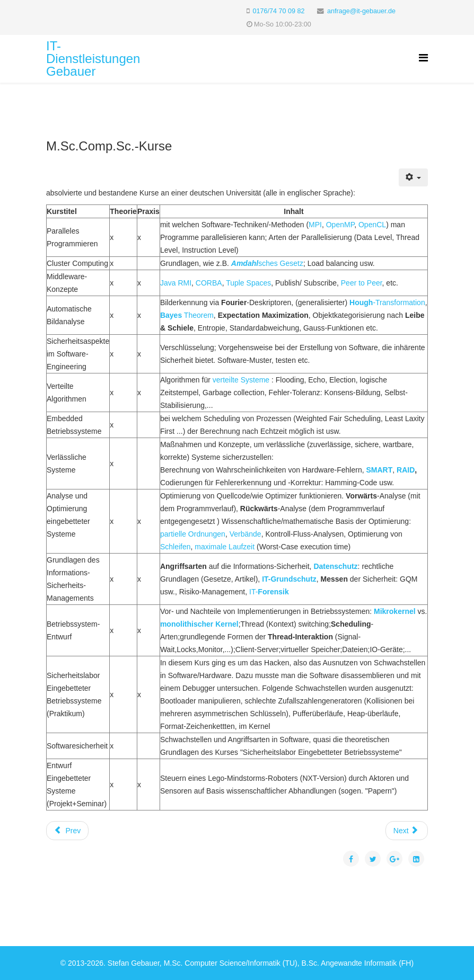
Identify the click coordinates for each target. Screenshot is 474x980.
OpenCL (372, 225)
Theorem (187, 315)
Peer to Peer (362, 283)
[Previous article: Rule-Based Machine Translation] (67, 831)
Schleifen (175, 547)
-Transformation (387, 302)
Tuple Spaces (248, 283)
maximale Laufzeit (225, 547)
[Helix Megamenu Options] (423, 58)
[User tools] (413, 177)
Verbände (245, 534)
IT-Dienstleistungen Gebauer (93, 59)
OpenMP (340, 225)
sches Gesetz (267, 263)
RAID (406, 470)
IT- (269, 592)
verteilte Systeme (241, 380)
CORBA (209, 283)
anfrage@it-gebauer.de (361, 11)
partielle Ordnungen (193, 534)
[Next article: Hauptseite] (407, 831)
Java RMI (176, 283)
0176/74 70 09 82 (279, 11)
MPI (315, 225)
